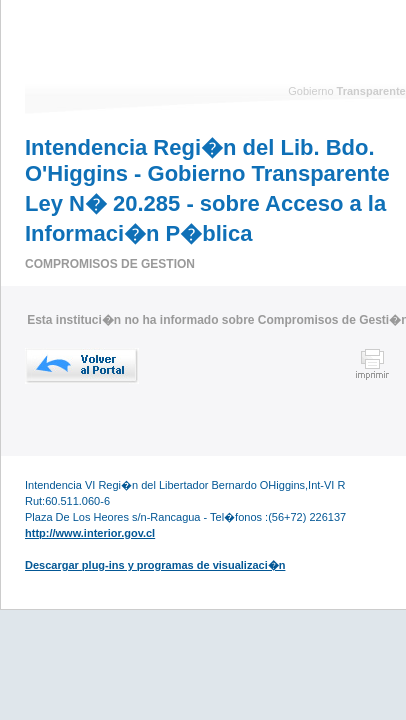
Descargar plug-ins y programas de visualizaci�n (155, 565)
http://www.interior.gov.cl (90, 533)
